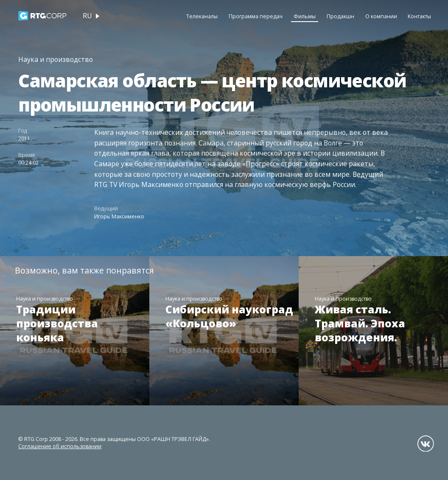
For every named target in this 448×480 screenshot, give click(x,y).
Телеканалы (202, 16)
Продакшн (340, 16)
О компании (381, 16)
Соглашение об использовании (60, 446)
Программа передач (256, 16)
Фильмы (305, 16)
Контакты (419, 16)
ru (87, 16)
